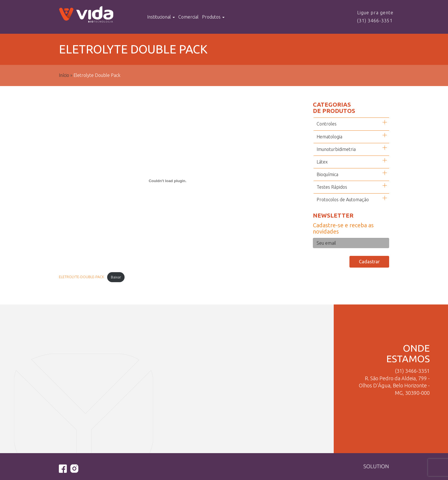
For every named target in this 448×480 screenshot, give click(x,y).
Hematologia (329, 137)
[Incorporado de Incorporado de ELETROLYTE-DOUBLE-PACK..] (167, 181)
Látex (322, 162)
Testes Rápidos (332, 187)
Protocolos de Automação (343, 200)
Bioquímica (327, 174)
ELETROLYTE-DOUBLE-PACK (82, 277)
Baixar (116, 277)
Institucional (161, 17)
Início (64, 75)
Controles (327, 124)
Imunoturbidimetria (336, 149)
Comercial (188, 17)
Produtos (213, 17)
